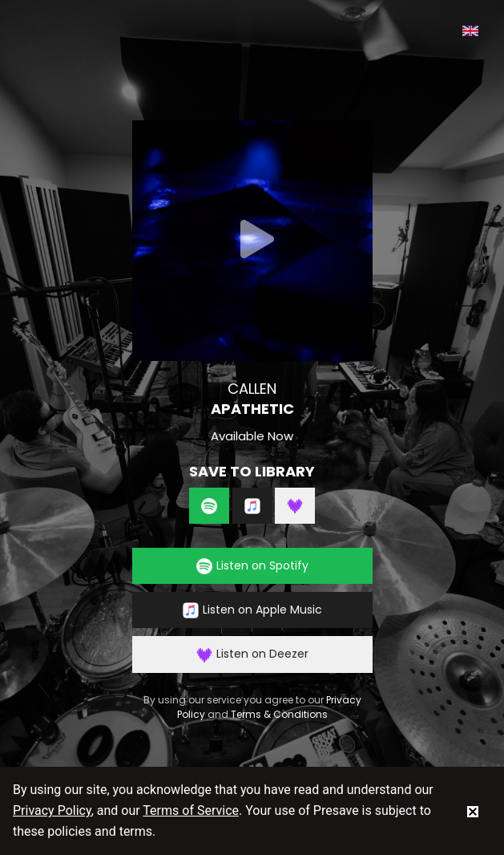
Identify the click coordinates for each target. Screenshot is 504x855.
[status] (473, 811)
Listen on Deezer (252, 654)
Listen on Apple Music (252, 610)
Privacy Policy (52, 810)
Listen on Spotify (252, 566)
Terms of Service (191, 810)
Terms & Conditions (279, 714)
